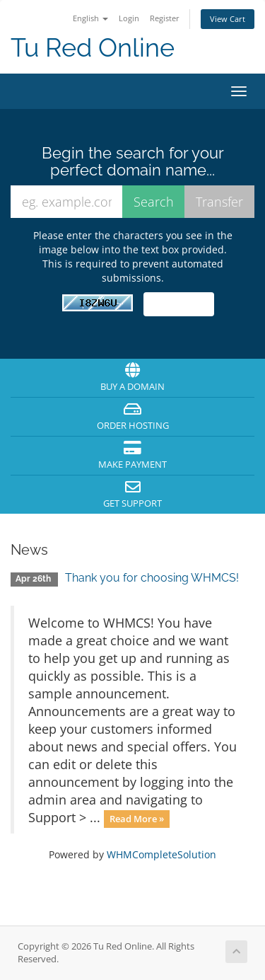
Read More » (137, 819)
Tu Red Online (93, 48)
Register (165, 18)
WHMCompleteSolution (161, 854)
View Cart (228, 19)
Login (129, 18)
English (90, 18)
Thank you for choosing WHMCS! (152, 578)
